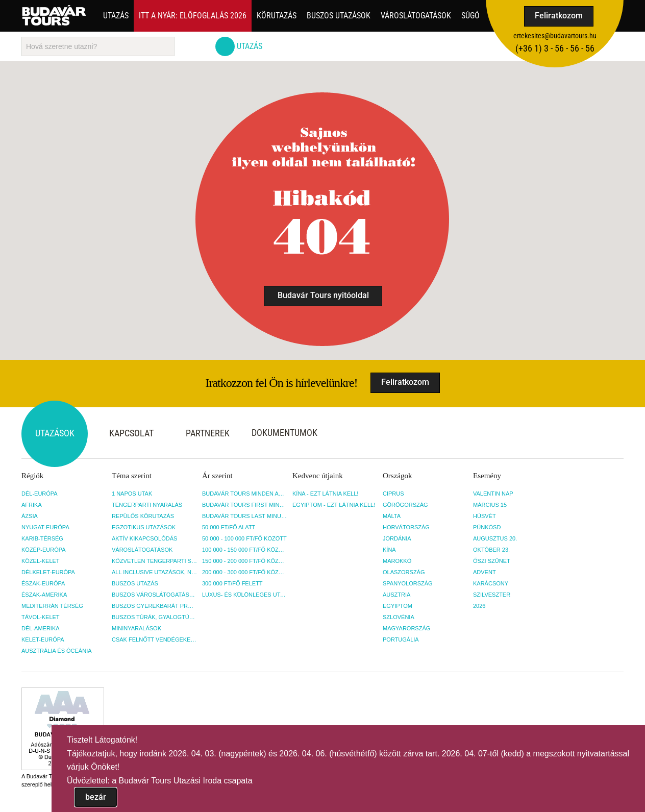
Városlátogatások (416, 16)
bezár (96, 797)
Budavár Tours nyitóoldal (323, 295)
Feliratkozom (559, 16)
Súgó (470, 16)
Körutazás (277, 16)
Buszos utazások (339, 16)
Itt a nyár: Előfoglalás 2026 (193, 16)
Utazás (116, 16)
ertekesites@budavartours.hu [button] (555, 36)
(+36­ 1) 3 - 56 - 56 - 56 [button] (555, 48)
